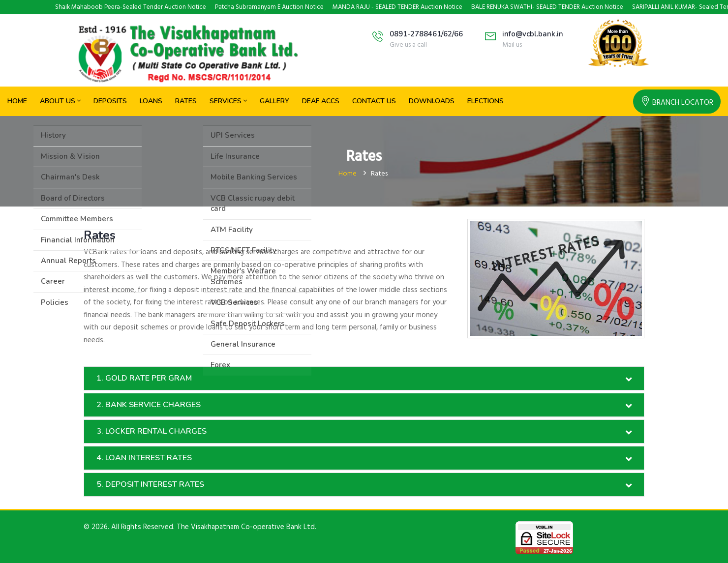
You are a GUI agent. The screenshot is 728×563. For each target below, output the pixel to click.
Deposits (110, 101)
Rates (186, 101)
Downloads (432, 101)
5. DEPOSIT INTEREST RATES (150, 484)
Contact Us (374, 101)
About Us (60, 101)
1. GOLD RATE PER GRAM (144, 378)
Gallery (274, 101)
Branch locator (677, 103)
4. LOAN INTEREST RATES (144, 458)
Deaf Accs (321, 101)
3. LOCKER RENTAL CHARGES (152, 431)
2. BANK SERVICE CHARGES (149, 405)
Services (228, 101)
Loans (151, 101)
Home (17, 101)
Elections (485, 101)
